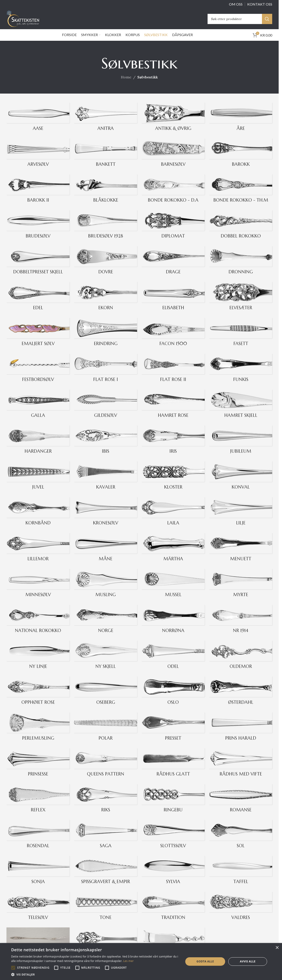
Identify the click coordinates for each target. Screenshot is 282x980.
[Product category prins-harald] (241, 733)
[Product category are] (241, 124)
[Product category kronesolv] (106, 518)
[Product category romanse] (241, 805)
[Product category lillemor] (38, 554)
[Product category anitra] (106, 124)
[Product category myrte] (241, 590)
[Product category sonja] (38, 877)
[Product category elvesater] (241, 303)
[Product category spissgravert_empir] (106, 877)
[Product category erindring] (106, 339)
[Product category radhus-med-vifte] (241, 769)
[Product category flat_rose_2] (173, 375)
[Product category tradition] (173, 913)
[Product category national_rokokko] (38, 626)
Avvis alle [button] (248, 961)
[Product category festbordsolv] (38, 375)
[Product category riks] (106, 805)
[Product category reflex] (38, 805)
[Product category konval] (241, 482)
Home (126, 83)
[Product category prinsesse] (38, 769)
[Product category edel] (38, 303)
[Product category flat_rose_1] (106, 375)
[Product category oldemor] (241, 662)
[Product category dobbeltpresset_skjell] (38, 267)
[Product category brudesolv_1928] (106, 231)
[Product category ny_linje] (38, 662)
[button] (13, 968)
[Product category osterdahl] (241, 698)
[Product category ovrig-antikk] (173, 124)
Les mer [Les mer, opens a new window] (129, 961)
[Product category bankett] (106, 160)
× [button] (277, 948)
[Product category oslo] (173, 698)
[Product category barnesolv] (173, 160)
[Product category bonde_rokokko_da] (173, 195)
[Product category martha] (173, 554)
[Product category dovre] (106, 267)
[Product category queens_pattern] (106, 769)
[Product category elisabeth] (173, 303)
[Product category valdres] (241, 913)
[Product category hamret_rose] (173, 411)
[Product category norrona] (173, 626)
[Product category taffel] (241, 877)
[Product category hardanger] (38, 447)
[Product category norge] (106, 626)
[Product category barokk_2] (38, 195)
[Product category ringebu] (173, 805)
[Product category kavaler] (106, 482)
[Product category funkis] (241, 375)
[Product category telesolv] (38, 913)
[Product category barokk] (241, 160)
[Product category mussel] (173, 590)
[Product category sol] (241, 841)
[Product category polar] (106, 733)
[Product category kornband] (38, 518)
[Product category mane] (106, 554)
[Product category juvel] (38, 482)
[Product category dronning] (241, 267)
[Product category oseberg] (106, 698)
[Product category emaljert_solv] (38, 339)
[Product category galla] (38, 411)
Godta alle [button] (205, 961)
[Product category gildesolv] (106, 411)
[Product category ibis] (106, 447)
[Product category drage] (173, 267)
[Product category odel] (173, 662)
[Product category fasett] (241, 339)
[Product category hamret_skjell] (241, 411)
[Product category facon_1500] (173, 339)
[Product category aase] (38, 124)
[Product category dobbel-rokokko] (241, 231)
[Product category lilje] (241, 518)
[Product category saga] (106, 841)
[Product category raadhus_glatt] (173, 769)
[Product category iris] (173, 447)
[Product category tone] (106, 913)
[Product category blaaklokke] (106, 195)
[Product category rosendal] (38, 841)
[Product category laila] (173, 518)
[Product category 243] (241, 447)
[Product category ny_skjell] (106, 662)
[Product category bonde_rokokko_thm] (241, 195)
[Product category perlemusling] (38, 733)
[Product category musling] (106, 590)
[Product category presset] (173, 733)
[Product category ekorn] (106, 303)
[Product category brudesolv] (38, 231)
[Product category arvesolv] (38, 160)
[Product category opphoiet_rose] (38, 698)
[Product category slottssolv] (173, 841)
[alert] (141, 962)
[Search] (240, 22)
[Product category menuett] (241, 554)
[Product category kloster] (173, 482)
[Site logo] (29, 21)
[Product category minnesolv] (38, 590)
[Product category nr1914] (241, 626)
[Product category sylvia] (173, 877)
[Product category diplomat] (173, 231)
